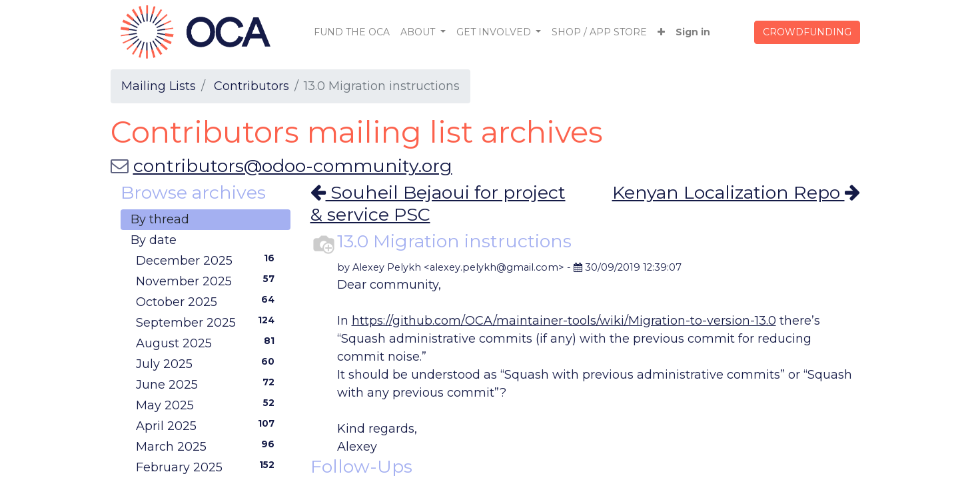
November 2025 (208, 281)
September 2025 (208, 322)
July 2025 (208, 363)
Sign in (693, 32)
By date (154, 240)
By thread (160, 219)
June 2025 (208, 384)
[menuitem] (352, 32)
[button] (661, 32)
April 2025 (208, 425)
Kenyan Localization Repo (736, 193)
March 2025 (208, 446)
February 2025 (208, 467)
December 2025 (208, 260)
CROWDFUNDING (807, 32)
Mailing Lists (159, 86)
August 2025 (208, 343)
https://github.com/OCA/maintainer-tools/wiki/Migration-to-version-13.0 (564, 321)
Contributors (251, 86)
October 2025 (208, 301)
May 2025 (208, 405)
